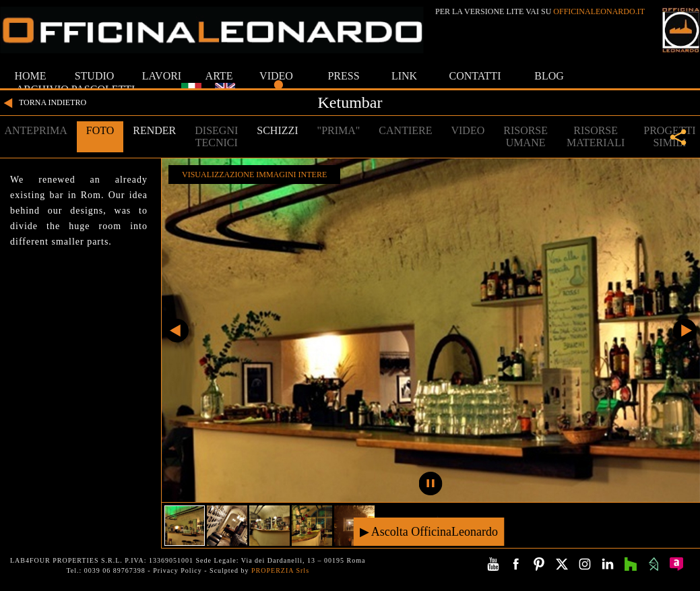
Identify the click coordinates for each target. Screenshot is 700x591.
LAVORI (162, 76)
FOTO (100, 130)
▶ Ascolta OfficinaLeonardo (429, 531)
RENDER (154, 130)
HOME (30, 76)
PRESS (343, 76)
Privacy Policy (178, 570)
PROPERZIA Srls (280, 570)
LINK (404, 76)
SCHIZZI (277, 130)
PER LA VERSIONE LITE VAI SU (540, 11)
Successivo (685, 331)
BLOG (549, 76)
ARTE (219, 76)
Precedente (177, 331)
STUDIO (95, 76)
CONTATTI (475, 76)
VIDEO (276, 76)
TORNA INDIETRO (43, 103)
